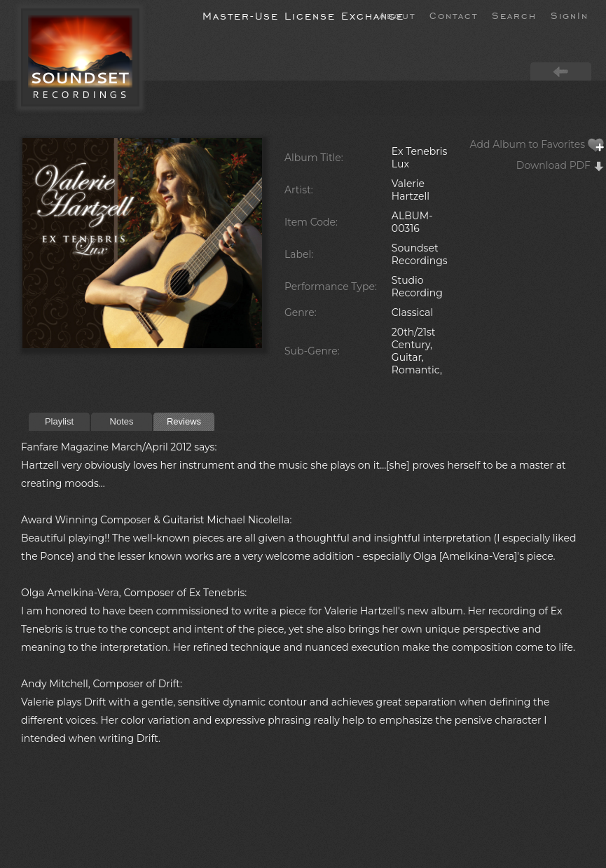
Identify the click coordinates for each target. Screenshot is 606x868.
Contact (454, 15)
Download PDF (560, 165)
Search (514, 15)
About (397, 15)
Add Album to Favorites (537, 144)
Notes (122, 421)
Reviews (184, 421)
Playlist (59, 421)
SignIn (570, 15)
